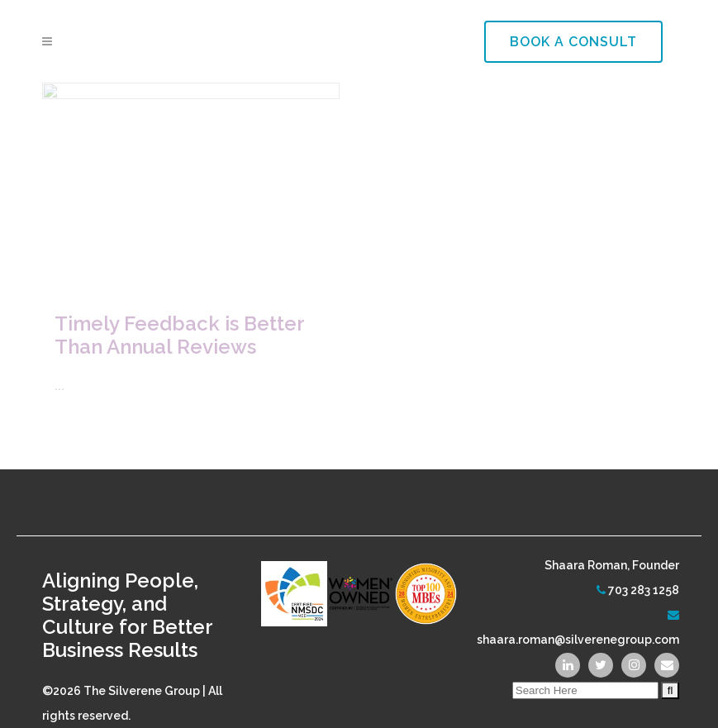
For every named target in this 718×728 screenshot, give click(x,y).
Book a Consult (573, 42)
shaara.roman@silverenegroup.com (578, 623)
